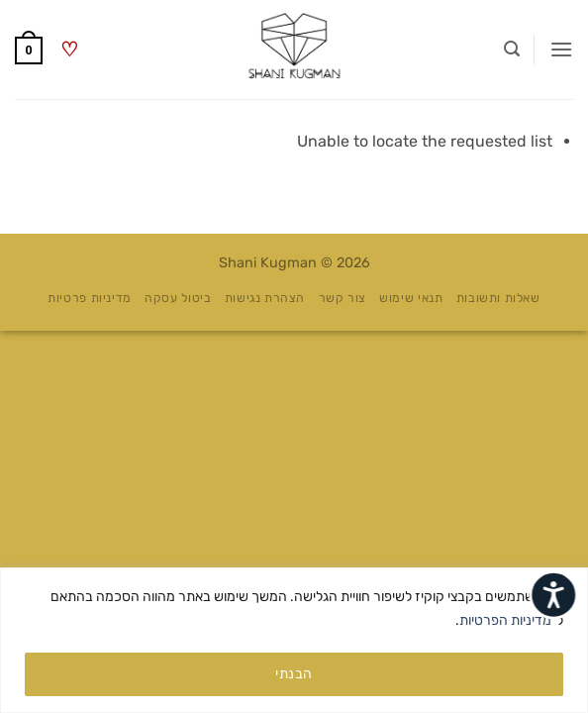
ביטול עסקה (178, 298)
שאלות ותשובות (498, 298)
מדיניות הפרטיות (505, 620)
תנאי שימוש (411, 298)
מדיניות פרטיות (90, 298)
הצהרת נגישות (265, 298)
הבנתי (294, 674)
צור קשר (343, 298)
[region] (294, 640)
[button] (561, 49)
